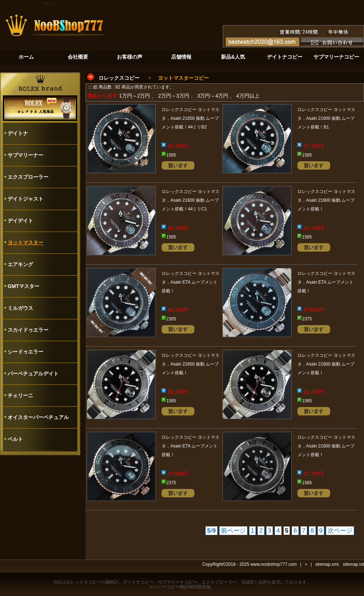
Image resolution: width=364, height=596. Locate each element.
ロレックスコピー (119, 78)
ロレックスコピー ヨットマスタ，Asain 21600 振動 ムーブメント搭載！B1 (326, 118)
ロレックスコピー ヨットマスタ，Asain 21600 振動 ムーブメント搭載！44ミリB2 (191, 118)
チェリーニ (20, 395)
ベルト (15, 439)
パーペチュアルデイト (33, 374)
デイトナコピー (138, 582)
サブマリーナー (25, 155)
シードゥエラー (25, 352)
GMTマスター (23, 286)
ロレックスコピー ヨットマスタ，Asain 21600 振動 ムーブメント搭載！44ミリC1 (191, 200)
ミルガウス (20, 308)
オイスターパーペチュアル (38, 417)
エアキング (20, 264)
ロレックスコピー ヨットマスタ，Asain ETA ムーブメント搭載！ (191, 282)
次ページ (340, 531)
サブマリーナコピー (178, 582)
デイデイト (20, 221)
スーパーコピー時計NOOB (175, 587)
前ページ (233, 531)
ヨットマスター (25, 242)
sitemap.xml (327, 564)
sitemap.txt (353, 564)
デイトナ (18, 133)
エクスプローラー (28, 177)
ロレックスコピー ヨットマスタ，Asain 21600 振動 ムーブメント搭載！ (326, 200)
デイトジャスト (25, 199)
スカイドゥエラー (28, 330)
